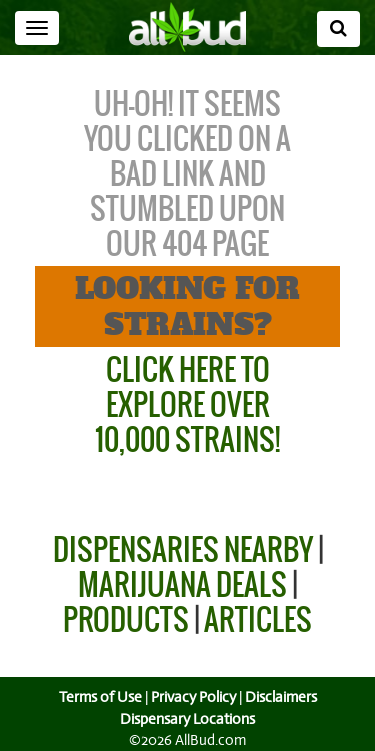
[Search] (338, 29)
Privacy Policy (193, 697)
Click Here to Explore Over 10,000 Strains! (187, 404)
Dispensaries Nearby (183, 549)
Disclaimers (282, 697)
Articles (258, 619)
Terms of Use (97, 697)
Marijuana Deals (182, 584)
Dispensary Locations (188, 719)
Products (126, 619)
